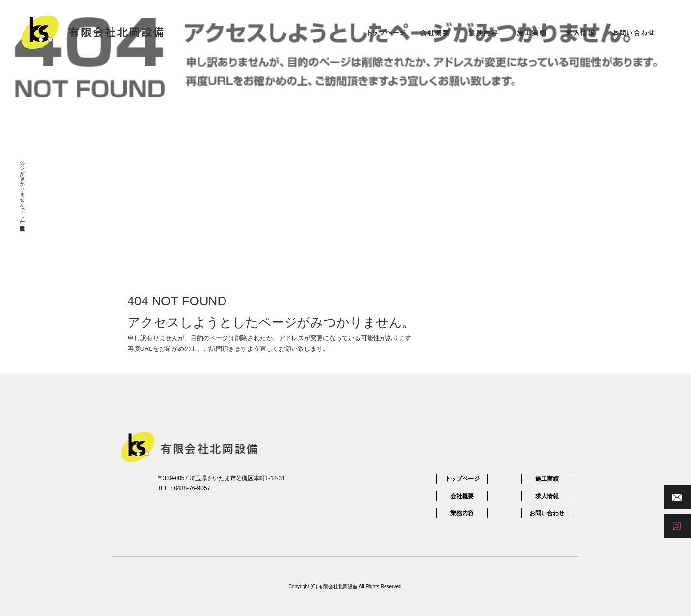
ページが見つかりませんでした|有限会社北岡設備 (23, 190)
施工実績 (531, 32)
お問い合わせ (633, 32)
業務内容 (483, 32)
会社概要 (434, 32)
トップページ (386, 32)
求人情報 (580, 32)
